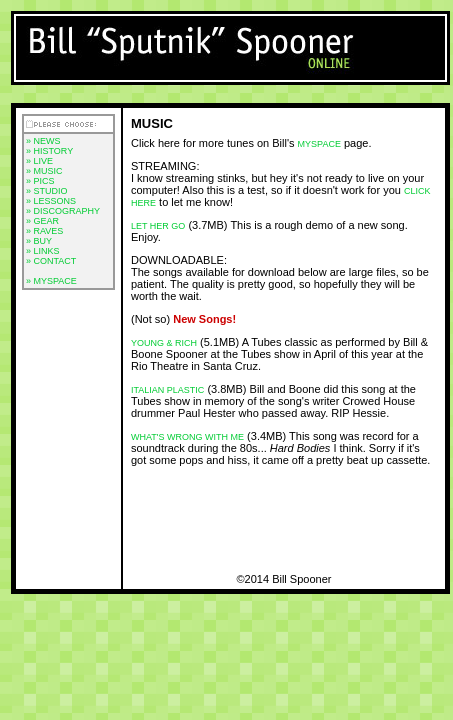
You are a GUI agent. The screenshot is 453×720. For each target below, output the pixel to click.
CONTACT (55, 261)
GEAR (47, 221)
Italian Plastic (167, 390)
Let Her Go (158, 226)
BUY (43, 241)
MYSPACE (55, 281)
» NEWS (43, 141)
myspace (319, 144)
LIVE (44, 161)
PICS (44, 181)
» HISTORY (49, 151)
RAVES (49, 231)
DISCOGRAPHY (67, 211)
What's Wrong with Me (187, 437)
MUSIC (48, 171)
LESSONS (55, 201)
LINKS (47, 251)
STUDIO (51, 191)
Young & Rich (164, 343)
